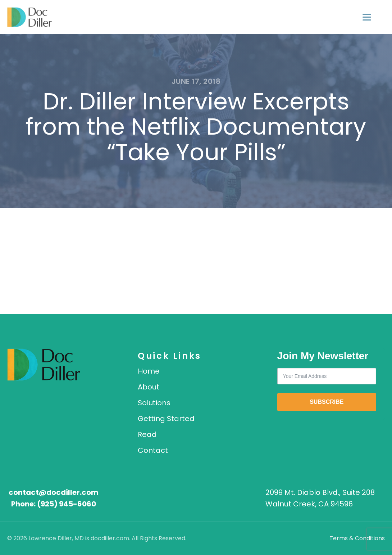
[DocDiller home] (44, 365)
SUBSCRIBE (327, 402)
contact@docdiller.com (54, 492)
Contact (153, 450)
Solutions (154, 403)
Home (149, 371)
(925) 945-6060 (67, 504)
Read (147, 434)
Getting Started (166, 419)
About (149, 387)
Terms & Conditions (357, 538)
